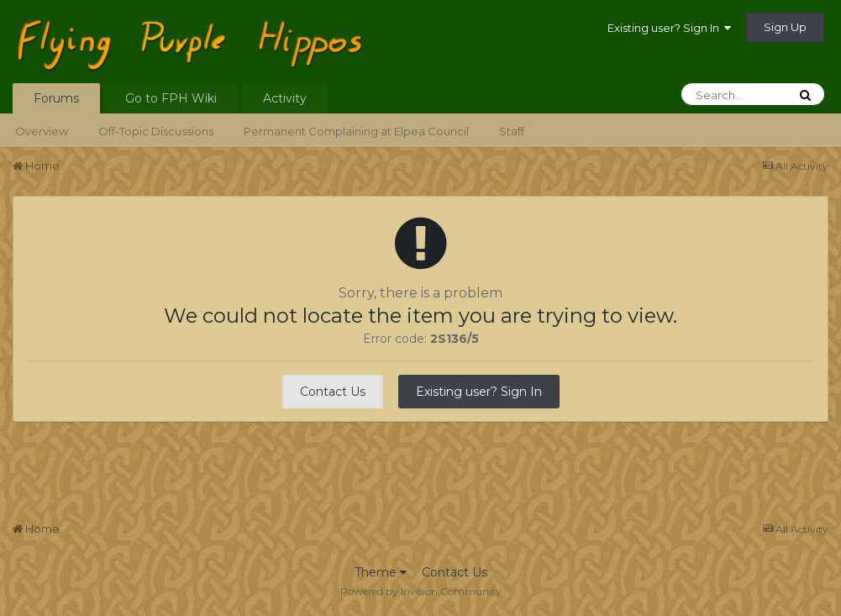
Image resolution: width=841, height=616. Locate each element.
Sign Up (785, 27)
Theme (381, 572)
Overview (42, 131)
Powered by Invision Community (421, 591)
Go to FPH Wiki (171, 98)
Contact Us (333, 392)
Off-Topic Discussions (156, 131)
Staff (512, 131)
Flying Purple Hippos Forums (255, 28)
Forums (56, 98)
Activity (285, 98)
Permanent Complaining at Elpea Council (356, 131)
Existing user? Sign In (669, 28)
